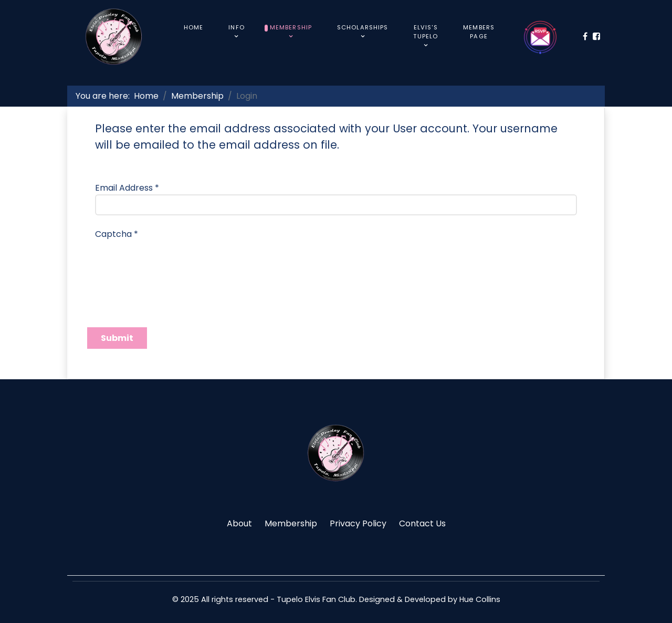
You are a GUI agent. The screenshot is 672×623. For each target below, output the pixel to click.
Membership (291, 523)
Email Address (127, 188)
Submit (117, 338)
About (239, 523)
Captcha (117, 234)
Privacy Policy (358, 523)
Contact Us (422, 523)
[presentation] (175, 261)
